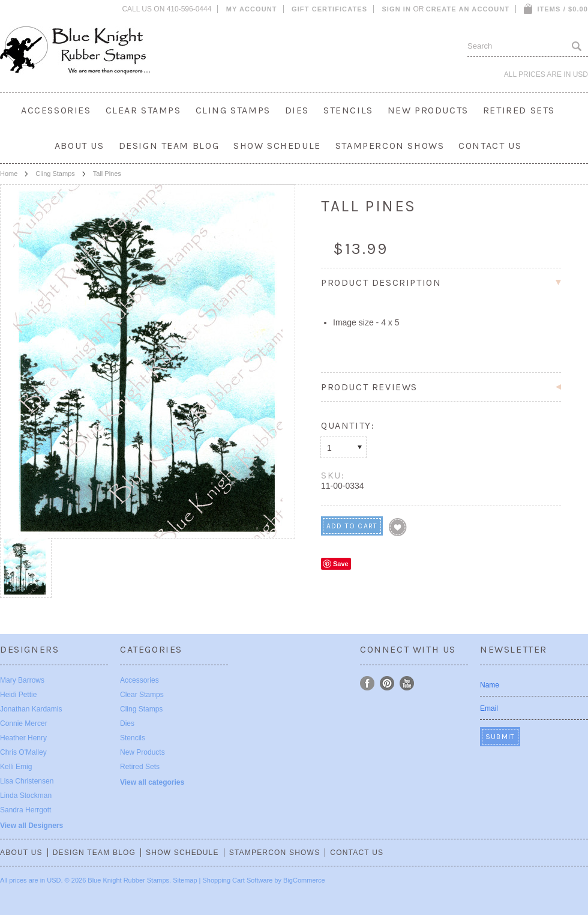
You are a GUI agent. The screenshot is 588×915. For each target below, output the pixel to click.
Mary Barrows (22, 680)
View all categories (152, 782)
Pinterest (387, 684)
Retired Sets (519, 110)
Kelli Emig (16, 767)
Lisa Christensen (27, 781)
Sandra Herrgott (25, 810)
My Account (252, 9)
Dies (297, 110)
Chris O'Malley (23, 752)
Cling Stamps (233, 110)
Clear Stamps (143, 110)
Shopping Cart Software (238, 880)
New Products (428, 110)
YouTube (407, 684)
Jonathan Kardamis (31, 709)
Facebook (367, 684)
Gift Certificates (329, 9)
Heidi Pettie (18, 695)
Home (9, 174)
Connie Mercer (24, 723)
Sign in (396, 9)
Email (489, 708)
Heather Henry (23, 738)
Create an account (468, 9)
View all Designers (31, 826)
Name (490, 685)
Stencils (348, 110)
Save (341, 564)
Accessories (56, 110)
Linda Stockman (26, 796)
